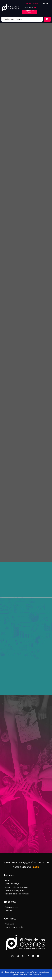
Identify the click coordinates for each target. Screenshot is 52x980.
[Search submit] (47, 19)
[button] (30, 8)
